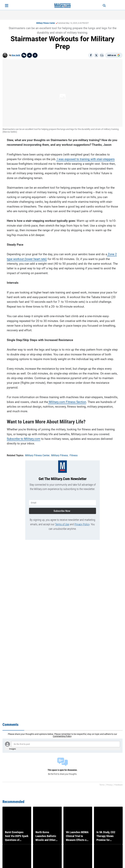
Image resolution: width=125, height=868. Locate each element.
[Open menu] (7, 6)
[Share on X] (96, 55)
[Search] (102, 6)
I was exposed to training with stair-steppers (85, 158)
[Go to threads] (24, 55)
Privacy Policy (82, 523)
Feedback (118, 785)
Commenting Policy (62, 736)
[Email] (102, 55)
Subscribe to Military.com (24, 438)
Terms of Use (62, 523)
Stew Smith (16, 55)
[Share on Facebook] (91, 55)
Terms (102, 785)
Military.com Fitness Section (67, 401)
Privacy (109, 785)
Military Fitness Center (46, 23)
